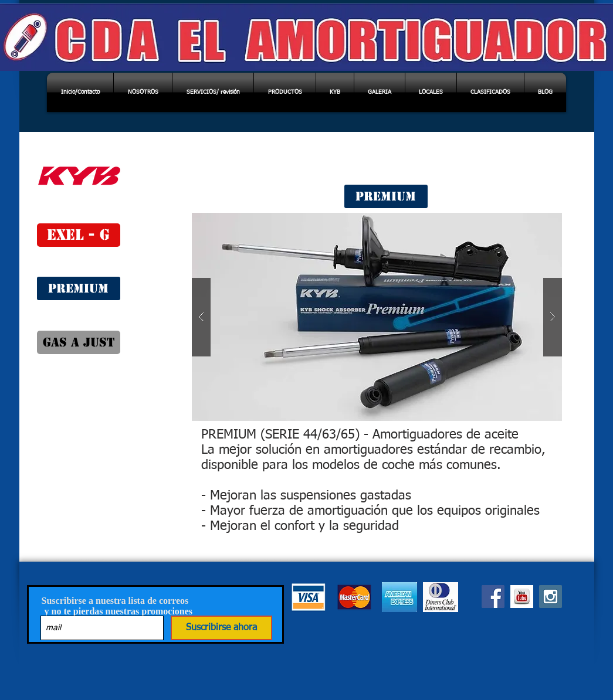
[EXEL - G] (79, 235)
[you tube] (522, 597)
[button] (377, 317)
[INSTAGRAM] (551, 597)
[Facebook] (493, 597)
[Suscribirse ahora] (221, 628)
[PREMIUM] (79, 288)
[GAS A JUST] (79, 342)
